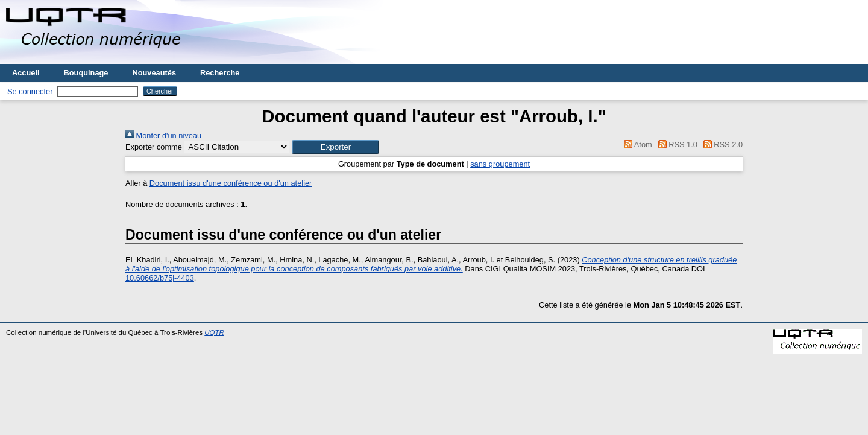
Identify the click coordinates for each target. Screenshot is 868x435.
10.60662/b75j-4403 (160, 278)
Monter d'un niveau (163, 135)
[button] (335, 147)
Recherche (220, 73)
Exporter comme (154, 147)
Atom (636, 144)
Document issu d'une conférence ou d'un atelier (231, 183)
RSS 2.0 (721, 144)
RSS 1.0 (676, 144)
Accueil (26, 73)
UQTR (214, 332)
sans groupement (500, 164)
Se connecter (30, 91)
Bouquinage (86, 73)
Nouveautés (154, 73)
